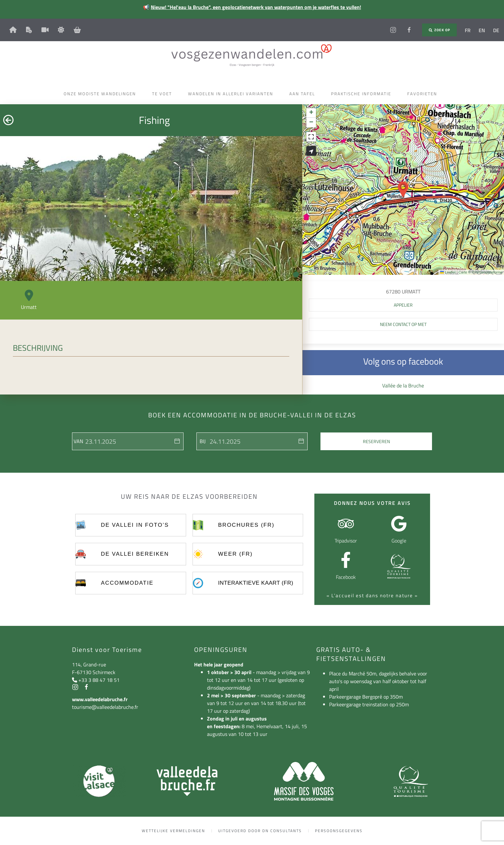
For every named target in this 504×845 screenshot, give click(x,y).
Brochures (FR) (246, 525)
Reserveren (376, 441)
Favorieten (424, 94)
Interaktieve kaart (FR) (256, 583)
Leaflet (448, 272)
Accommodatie (127, 583)
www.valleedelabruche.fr (100, 699)
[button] (403, 190)
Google (399, 541)
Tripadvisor (346, 541)
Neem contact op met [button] (403, 324)
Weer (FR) (236, 554)
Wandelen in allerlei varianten (232, 94)
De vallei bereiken (135, 554)
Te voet (164, 94)
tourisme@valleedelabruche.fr (105, 707)
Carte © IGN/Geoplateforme (480, 272)
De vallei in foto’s (135, 525)
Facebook (346, 577)
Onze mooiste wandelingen (101, 94)
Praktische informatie (363, 94)
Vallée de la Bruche (403, 385)
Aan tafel (304, 94)
